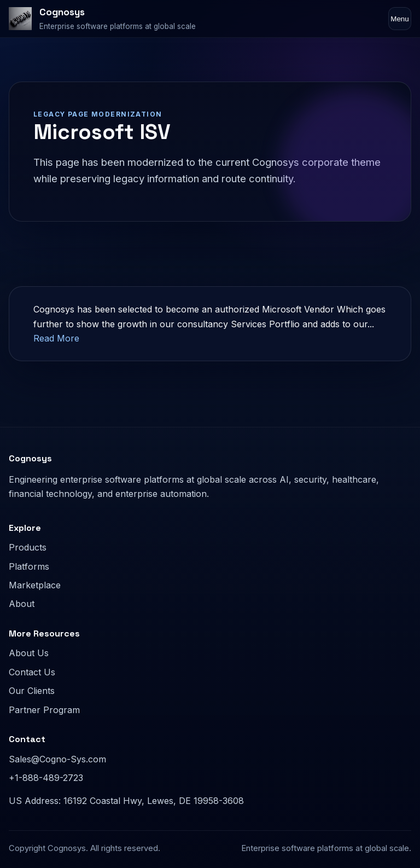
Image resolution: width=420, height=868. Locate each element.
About (22, 604)
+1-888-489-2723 (46, 778)
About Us (29, 653)
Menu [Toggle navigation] (399, 19)
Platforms (29, 566)
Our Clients (32, 691)
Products (28, 547)
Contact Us (32, 672)
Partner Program (44, 710)
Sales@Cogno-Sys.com (57, 759)
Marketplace (35, 585)
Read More (56, 338)
